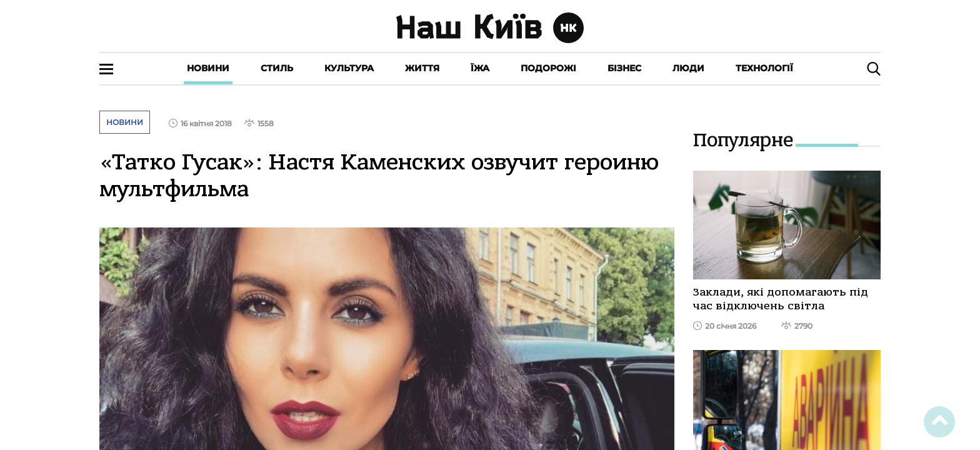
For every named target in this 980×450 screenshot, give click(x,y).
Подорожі (548, 68)
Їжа (480, 68)
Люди (688, 68)
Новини (208, 68)
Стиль (277, 68)
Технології (764, 68)
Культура (349, 68)
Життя (422, 68)
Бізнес (624, 68)
